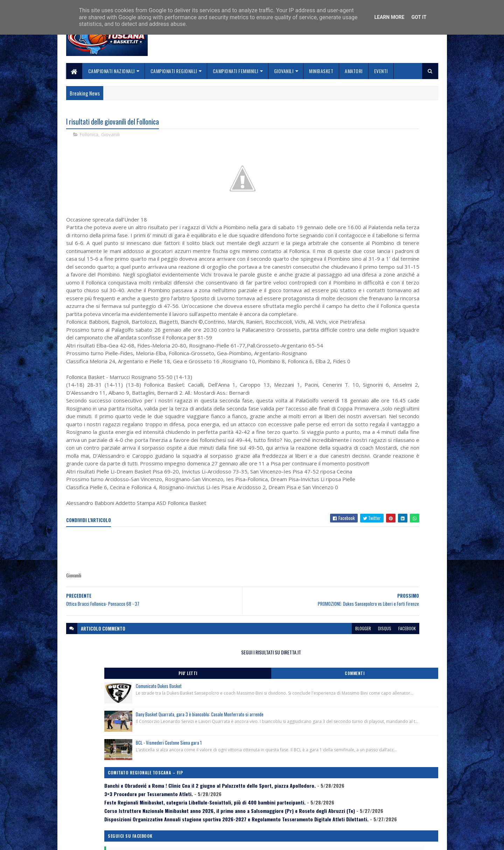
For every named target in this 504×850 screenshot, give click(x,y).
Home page (205, 796)
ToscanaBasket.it (356, 408)
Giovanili (284, 71)
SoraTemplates (99, 840)
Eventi (381, 71)
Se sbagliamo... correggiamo (224, 821)
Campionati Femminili (236, 71)
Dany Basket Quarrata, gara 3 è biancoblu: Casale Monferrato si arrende (395, 197)
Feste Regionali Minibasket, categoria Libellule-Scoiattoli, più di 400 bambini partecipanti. (379, 324)
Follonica (89, 136)
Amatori (354, 71)
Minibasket (321, 71)
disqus (279, 756)
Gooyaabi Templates (158, 840)
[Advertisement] (194, 678)
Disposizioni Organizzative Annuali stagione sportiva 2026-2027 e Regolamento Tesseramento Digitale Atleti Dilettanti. (382, 368)
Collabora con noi (212, 812)
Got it (419, 17)
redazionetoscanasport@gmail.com (395, 797)
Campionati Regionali (174, 71)
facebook (302, 756)
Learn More (389, 17)
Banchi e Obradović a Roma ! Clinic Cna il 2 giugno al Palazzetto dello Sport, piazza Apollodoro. (382, 290)
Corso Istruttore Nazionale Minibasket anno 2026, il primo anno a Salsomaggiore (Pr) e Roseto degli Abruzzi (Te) (382, 347)
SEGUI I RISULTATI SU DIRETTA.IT (382, 124)
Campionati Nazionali (111, 71)
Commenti (410, 145)
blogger (258, 756)
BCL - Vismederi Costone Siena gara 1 (391, 237)
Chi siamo (203, 804)
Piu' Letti (354, 145)
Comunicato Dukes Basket (381, 158)
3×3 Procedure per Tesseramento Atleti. (371, 307)
